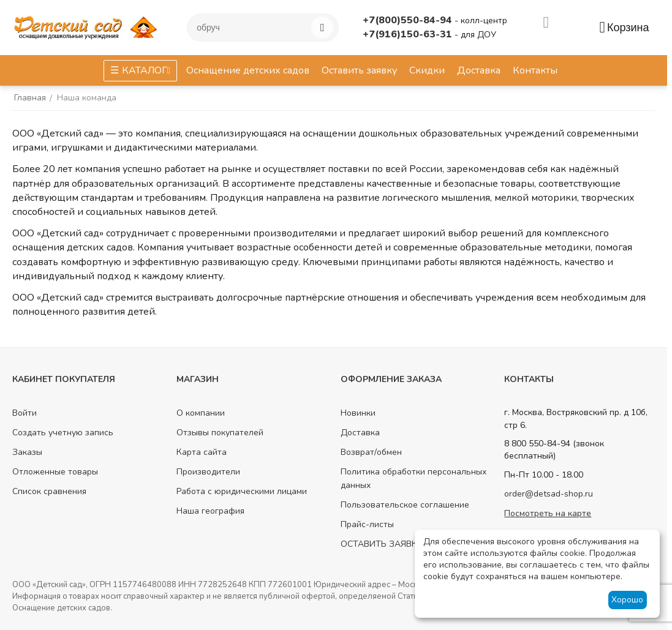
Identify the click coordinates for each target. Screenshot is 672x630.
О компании (201, 413)
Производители (208, 472)
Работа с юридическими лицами (242, 491)
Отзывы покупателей (220, 433)
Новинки (358, 413)
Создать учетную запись (63, 433)
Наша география (210, 511)
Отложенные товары (55, 472)
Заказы (27, 452)
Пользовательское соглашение (405, 505)
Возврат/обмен (371, 452)
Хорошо (627, 600)
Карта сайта (202, 452)
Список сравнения (49, 491)
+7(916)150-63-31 (409, 34)
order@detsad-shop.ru (549, 494)
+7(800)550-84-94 (409, 20)
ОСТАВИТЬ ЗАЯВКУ (382, 544)
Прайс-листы (367, 524)
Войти (25, 413)
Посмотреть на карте (548, 513)
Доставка (360, 433)
